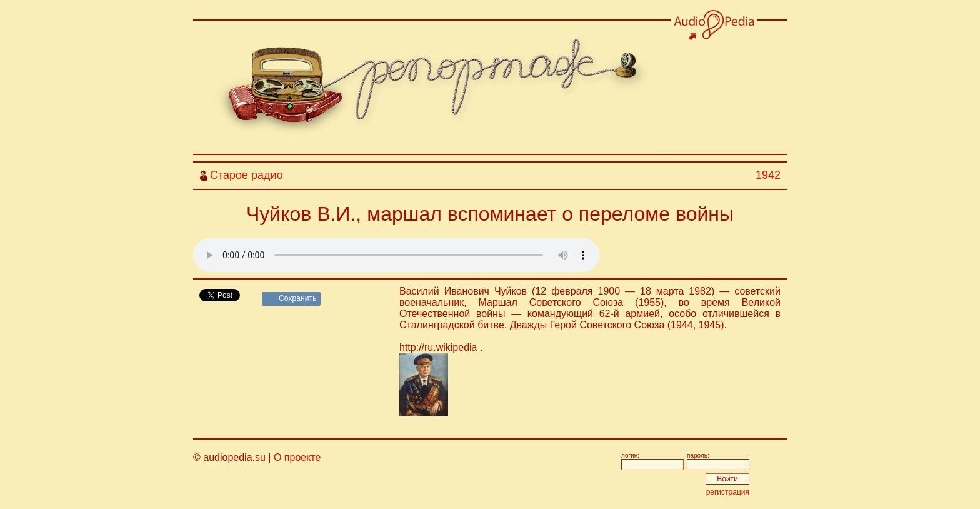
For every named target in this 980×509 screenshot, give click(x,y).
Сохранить (298, 298)
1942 (768, 175)
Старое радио (247, 175)
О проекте (297, 457)
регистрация (728, 492)
